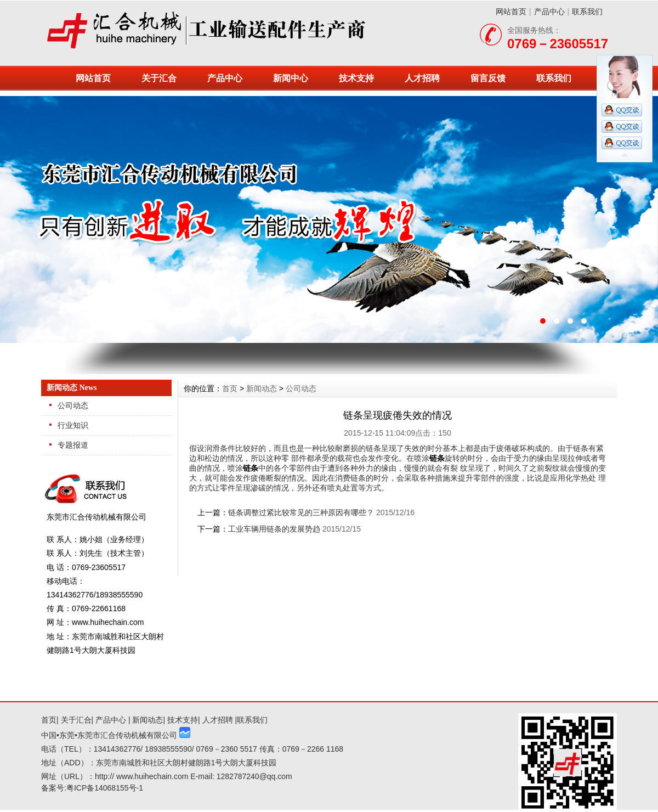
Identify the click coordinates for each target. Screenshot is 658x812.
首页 (230, 388)
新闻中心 (291, 78)
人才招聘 (422, 78)
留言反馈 (488, 78)
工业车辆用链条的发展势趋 (274, 529)
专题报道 (73, 445)
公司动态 (73, 405)
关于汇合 (159, 78)
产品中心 (549, 12)
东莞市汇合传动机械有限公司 (329, 219)
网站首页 (511, 12)
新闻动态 (262, 388)
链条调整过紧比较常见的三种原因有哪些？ (301, 512)
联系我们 (587, 12)
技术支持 (356, 78)
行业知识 (73, 425)
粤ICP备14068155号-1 (105, 788)
